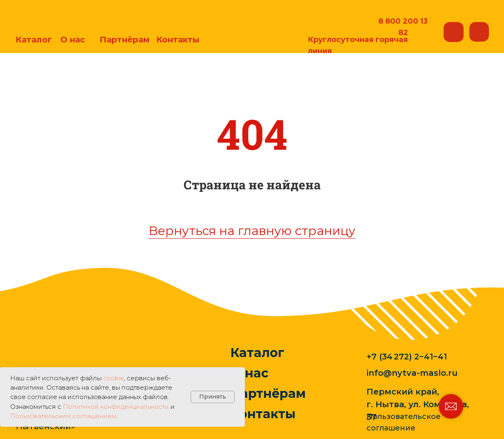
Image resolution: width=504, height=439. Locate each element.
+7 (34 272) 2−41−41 (407, 357)
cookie (114, 378)
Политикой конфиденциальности (116, 407)
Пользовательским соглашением (63, 416)
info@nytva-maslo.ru (412, 373)
